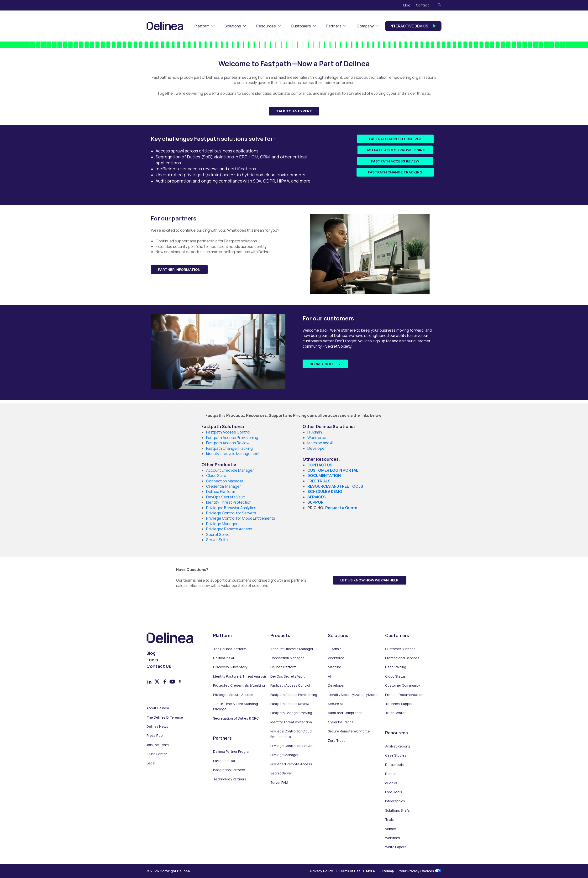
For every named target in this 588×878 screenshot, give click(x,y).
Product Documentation (404, 695)
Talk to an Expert (294, 111)
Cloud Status (395, 676)
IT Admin (315, 432)
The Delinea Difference (165, 717)
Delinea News (157, 726)
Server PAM (279, 782)
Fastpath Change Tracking (395, 172)
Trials (389, 819)
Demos (391, 774)
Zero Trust (336, 740)
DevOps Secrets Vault (288, 676)
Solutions (233, 26)
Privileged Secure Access (233, 695)
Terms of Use (350, 871)
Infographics (395, 801)
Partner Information (179, 269)
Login (152, 660)
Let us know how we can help (370, 580)
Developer (317, 448)
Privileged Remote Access (291, 764)
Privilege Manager (284, 755)
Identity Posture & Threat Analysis (240, 676)
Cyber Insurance (341, 722)
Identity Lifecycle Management (233, 454)
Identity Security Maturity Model (353, 695)
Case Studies (396, 755)
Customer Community (402, 685)
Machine (335, 667)
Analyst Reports (398, 746)
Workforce (317, 438)
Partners (334, 26)
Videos (391, 829)
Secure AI (335, 704)
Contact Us (159, 666)
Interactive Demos (413, 26)
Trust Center (157, 754)
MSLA (370, 871)
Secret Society (325, 364)
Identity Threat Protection (291, 722)
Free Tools (394, 792)
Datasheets (395, 765)
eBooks (391, 783)
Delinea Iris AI (223, 658)
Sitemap (387, 871)
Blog (407, 5)
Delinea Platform (283, 667)
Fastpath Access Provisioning (395, 150)
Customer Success (400, 649)
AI (329, 676)
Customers (301, 26)
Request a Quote (341, 508)
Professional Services (402, 658)
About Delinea (158, 708)
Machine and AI (320, 443)
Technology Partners (230, 779)
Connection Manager (287, 658)
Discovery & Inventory (230, 667)
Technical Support (400, 704)
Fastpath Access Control (395, 139)
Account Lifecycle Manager (292, 649)
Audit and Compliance (345, 713)
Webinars (393, 838)
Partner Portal (224, 761)
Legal (151, 763)
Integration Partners (229, 770)
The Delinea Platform (230, 649)
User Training (396, 667)
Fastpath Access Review (395, 161)
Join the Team (158, 745)
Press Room (156, 735)
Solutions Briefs (397, 810)
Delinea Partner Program (232, 751)
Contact (423, 5)
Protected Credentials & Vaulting (239, 685)
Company (365, 26)
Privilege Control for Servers (292, 746)
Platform (202, 26)
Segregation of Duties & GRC (236, 718)
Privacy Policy (322, 871)
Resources (266, 26)
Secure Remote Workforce (349, 731)
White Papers (396, 847)
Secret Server (281, 773)
